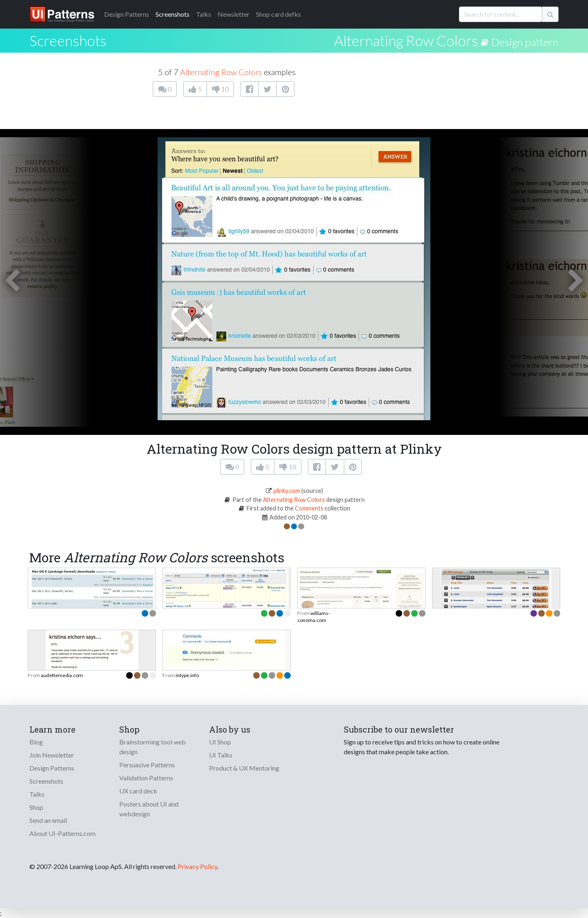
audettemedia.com (62, 675)
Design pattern (525, 42)
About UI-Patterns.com (62, 833)
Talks (204, 14)
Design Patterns (52, 768)
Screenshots (173, 14)
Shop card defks (278, 14)
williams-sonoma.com (314, 616)
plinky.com (287, 491)
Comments (309, 508)
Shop (36, 807)
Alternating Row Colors (406, 40)
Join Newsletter (52, 755)
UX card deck (138, 791)
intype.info (187, 675)
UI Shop (220, 742)
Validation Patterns (146, 778)
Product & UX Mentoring (244, 768)
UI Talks (221, 755)
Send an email (48, 820)
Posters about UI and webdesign (149, 809)
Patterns (127, 14)
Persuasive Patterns (147, 765)
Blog (36, 742)
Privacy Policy (197, 866)
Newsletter (234, 14)
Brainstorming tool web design (153, 747)
